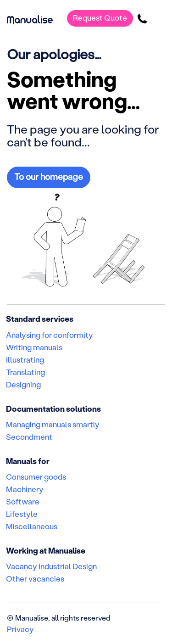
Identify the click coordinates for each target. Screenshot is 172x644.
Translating (25, 372)
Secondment (29, 437)
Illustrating (25, 359)
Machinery (25, 489)
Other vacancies (35, 578)
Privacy (20, 629)
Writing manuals (34, 347)
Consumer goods (36, 476)
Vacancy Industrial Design (51, 566)
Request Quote (100, 17)
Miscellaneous (32, 526)
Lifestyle (22, 514)
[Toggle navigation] (159, 18)
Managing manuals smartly (53, 424)
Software (23, 501)
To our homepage (49, 176)
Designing (23, 384)
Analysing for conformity (50, 335)
